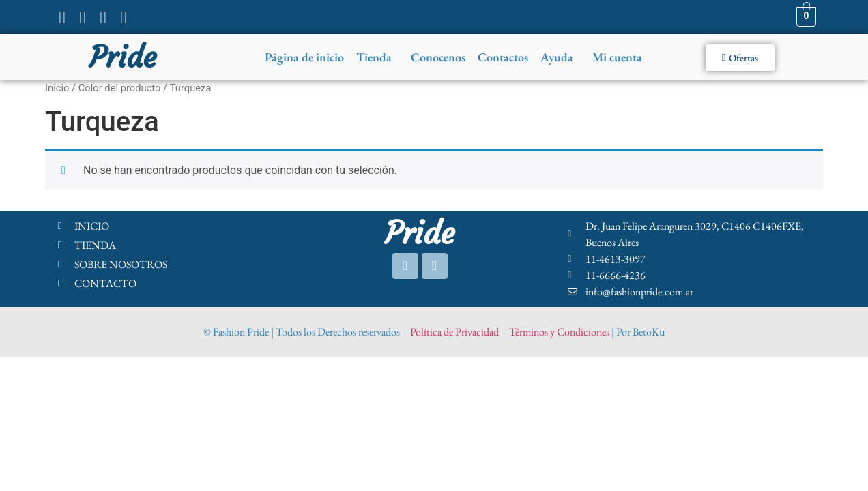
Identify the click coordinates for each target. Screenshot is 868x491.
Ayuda (557, 57)
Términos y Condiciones (559, 332)
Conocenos (438, 57)
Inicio (57, 88)
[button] (377, 57)
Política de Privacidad (454, 332)
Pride (123, 57)
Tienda (374, 57)
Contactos (503, 57)
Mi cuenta (617, 57)
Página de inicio (304, 57)
